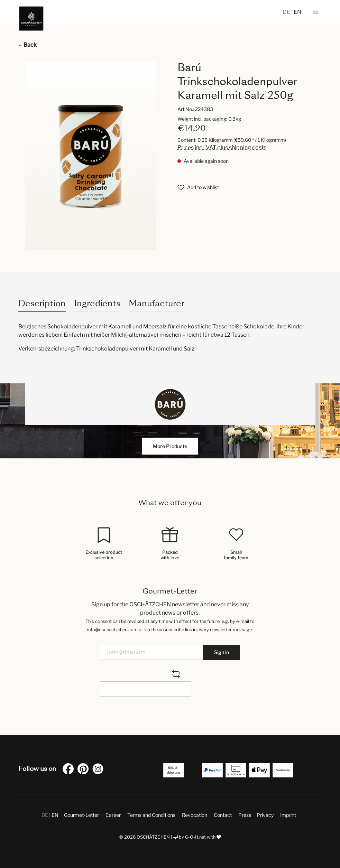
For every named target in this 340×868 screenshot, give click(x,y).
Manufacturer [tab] (157, 303)
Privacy (265, 815)
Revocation (195, 815)
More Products (170, 446)
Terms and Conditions (151, 815)
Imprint (288, 815)
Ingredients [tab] (97, 303)
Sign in (222, 652)
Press (245, 815)
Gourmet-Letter (81, 815)
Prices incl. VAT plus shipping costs (222, 147)
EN (297, 12)
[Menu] (316, 12)
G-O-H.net (195, 837)
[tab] (42, 303)
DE (287, 12)
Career (113, 815)
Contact (223, 815)
